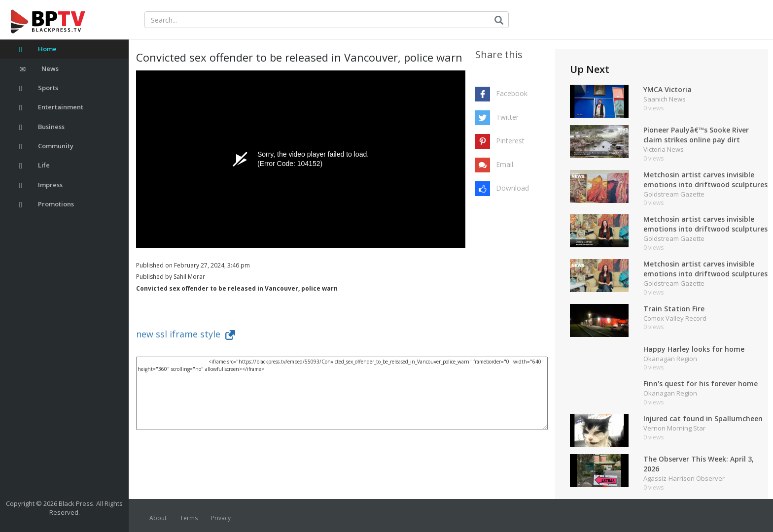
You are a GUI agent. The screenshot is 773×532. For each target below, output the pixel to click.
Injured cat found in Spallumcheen (703, 418)
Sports (39, 88)
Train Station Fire (674, 309)
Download (512, 188)
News (39, 69)
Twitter (507, 117)
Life (35, 165)
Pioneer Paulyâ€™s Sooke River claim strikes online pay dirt (696, 135)
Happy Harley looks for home (694, 349)
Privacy (221, 518)
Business (42, 127)
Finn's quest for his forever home (701, 383)
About (158, 518)
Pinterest (510, 141)
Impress (41, 185)
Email (505, 164)
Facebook (512, 93)
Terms (189, 518)
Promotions (47, 204)
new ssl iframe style (186, 334)
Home (38, 49)
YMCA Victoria (668, 89)
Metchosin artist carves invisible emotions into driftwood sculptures (705, 180)
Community (46, 146)
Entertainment (51, 107)
